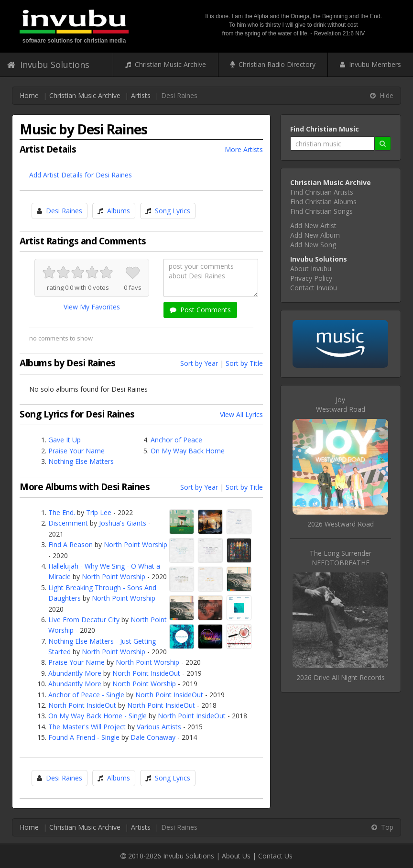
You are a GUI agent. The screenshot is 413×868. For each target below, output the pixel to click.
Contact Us (275, 856)
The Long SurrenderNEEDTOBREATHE (341, 558)
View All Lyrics (241, 414)
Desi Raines (64, 211)
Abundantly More (75, 673)
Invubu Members (370, 64)
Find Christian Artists (322, 192)
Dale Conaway (153, 737)
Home (29, 95)
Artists (141, 95)
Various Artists (159, 727)
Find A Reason (71, 544)
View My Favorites (92, 307)
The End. (62, 512)
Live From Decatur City (84, 620)
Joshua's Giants (123, 523)
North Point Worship (136, 544)
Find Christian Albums (323, 202)
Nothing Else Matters (81, 461)
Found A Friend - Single (84, 737)
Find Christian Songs (321, 211)
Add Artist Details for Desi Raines (81, 175)
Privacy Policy (311, 278)
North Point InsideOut (146, 673)
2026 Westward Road (341, 524)
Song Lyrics (173, 211)
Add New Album (315, 235)
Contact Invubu (314, 288)
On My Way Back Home (188, 451)
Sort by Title (244, 363)
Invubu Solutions (48, 65)
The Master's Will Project (87, 727)
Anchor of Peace (176, 440)
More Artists (244, 149)
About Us (236, 856)
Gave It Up (65, 440)
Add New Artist (313, 225)
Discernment (68, 523)
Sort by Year (199, 363)
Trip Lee (99, 512)
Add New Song (313, 245)
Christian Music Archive (166, 64)
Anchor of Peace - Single (86, 695)
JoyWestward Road (341, 404)
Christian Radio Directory (273, 64)
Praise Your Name (76, 451)
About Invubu (311, 269)
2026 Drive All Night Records (341, 677)
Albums (119, 211)
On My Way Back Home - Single (98, 716)
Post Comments (200, 310)
